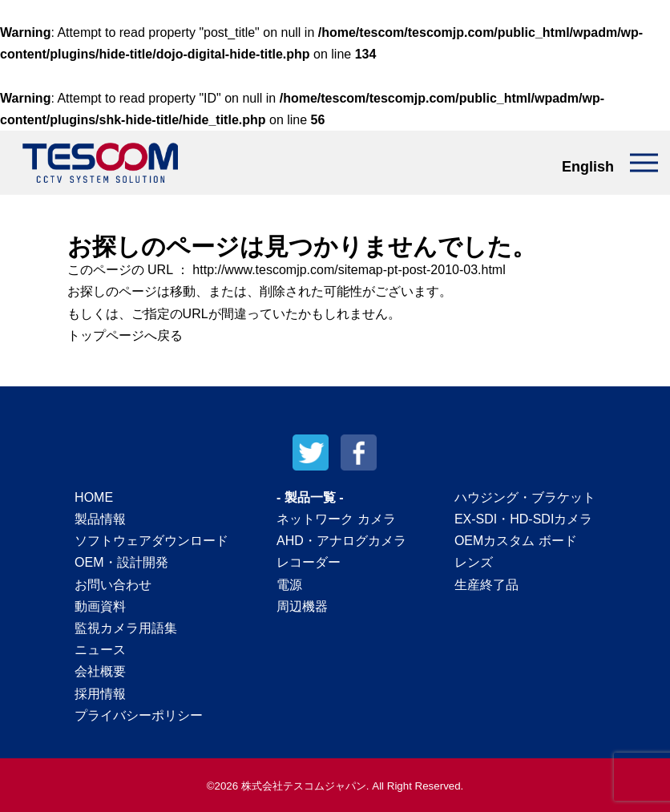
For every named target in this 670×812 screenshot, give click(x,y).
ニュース (100, 650)
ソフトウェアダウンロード (151, 541)
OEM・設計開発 (121, 562)
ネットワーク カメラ (336, 519)
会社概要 (100, 671)
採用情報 (100, 694)
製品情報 (100, 519)
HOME (94, 497)
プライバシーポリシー (139, 715)
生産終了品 (486, 585)
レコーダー (309, 562)
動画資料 (100, 606)
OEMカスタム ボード (516, 541)
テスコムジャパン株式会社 (100, 163)
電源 (289, 585)
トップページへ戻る (127, 335)
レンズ (474, 562)
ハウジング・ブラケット (525, 497)
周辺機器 (302, 606)
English (588, 167)
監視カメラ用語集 (126, 628)
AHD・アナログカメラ (341, 541)
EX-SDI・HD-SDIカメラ (523, 519)
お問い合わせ (113, 585)
